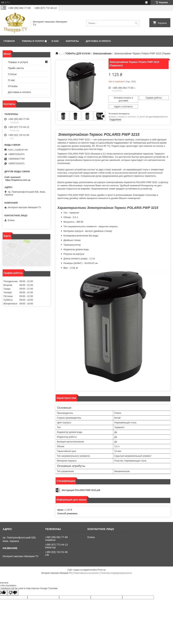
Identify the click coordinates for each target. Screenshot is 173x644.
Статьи (12, 74)
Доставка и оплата (98, 41)
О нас (55, 41)
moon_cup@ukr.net (18, 150)
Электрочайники (102, 53)
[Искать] (136, 23)
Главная (9, 41)
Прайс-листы (16, 68)
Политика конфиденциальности (116, 573)
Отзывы (13, 86)
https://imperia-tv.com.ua (18, 180)
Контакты (72, 41)
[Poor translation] (13, 593)
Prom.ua (102, 570)
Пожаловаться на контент (86, 573)
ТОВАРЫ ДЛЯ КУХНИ (78, 53)
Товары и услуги (33, 41)
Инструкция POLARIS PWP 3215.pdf (81, 490)
